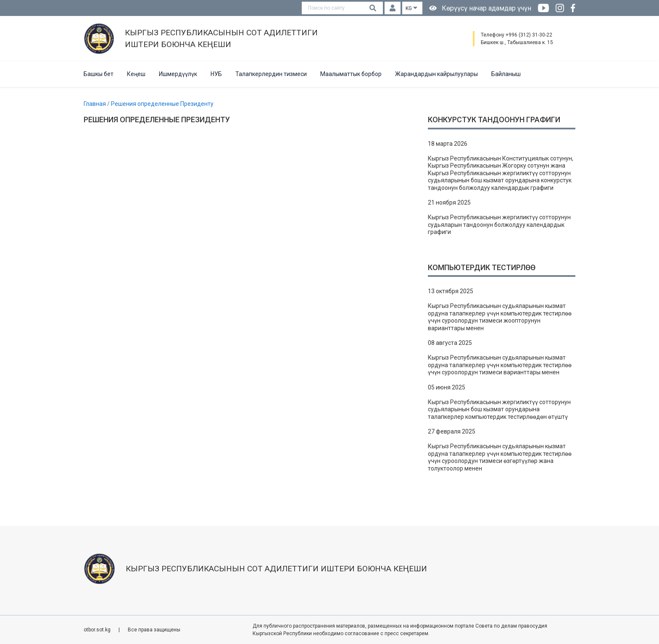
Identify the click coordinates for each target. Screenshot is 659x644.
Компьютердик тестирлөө (482, 267)
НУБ (216, 74)
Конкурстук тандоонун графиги (494, 120)
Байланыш (506, 74)
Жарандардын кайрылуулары (436, 74)
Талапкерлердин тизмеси (271, 74)
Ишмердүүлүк (178, 74)
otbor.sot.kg (98, 630)
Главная (95, 104)
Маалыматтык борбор (351, 74)
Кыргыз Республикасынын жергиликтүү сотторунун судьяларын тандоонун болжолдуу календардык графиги (499, 225)
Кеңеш (136, 74)
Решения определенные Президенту (162, 104)
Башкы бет (99, 74)
